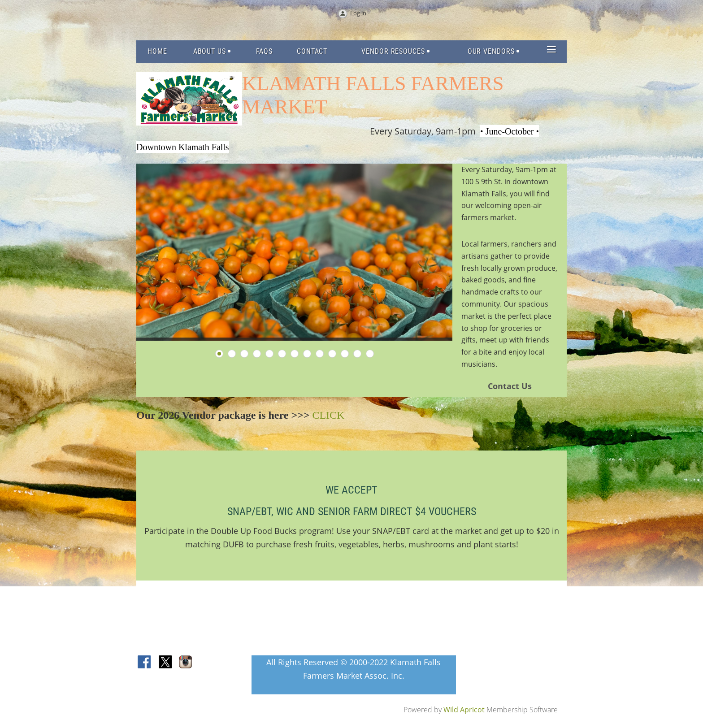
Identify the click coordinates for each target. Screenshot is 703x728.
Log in (358, 13)
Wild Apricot (464, 710)
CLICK (328, 415)
